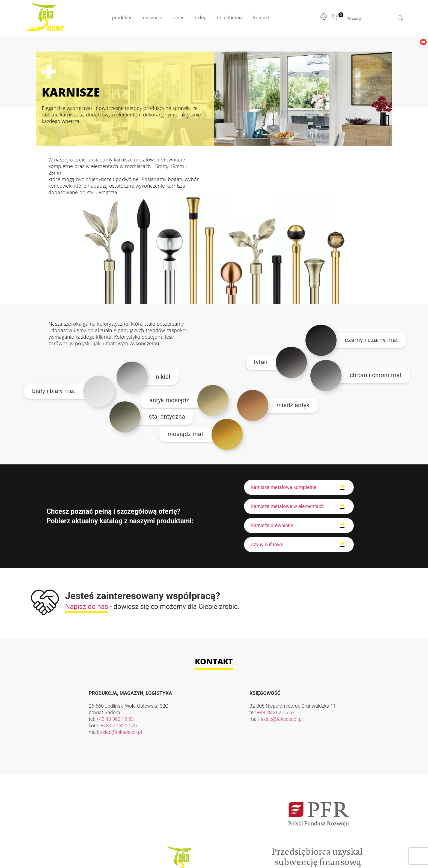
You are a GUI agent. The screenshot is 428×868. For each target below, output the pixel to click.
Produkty (121, 18)
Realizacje (152, 18)
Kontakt (261, 18)
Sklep (201, 18)
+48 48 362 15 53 (115, 719)
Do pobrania (230, 18)
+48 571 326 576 (119, 726)
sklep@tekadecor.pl (121, 732)
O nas (179, 18)
